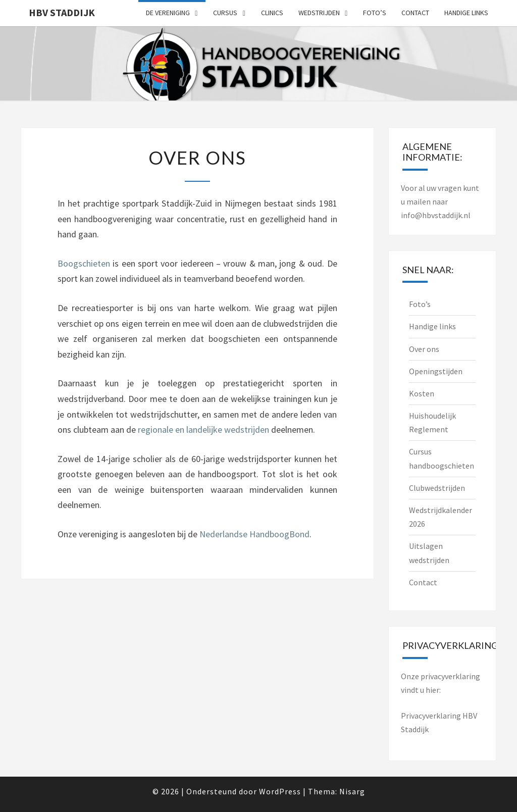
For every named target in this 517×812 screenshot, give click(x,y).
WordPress (280, 791)
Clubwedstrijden (437, 488)
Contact (415, 13)
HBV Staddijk (62, 12)
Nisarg (352, 791)
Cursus (225, 13)
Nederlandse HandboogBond (254, 534)
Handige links (466, 13)
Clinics (272, 13)
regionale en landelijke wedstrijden (203, 429)
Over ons (424, 349)
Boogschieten (84, 263)
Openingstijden (436, 371)
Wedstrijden (319, 13)
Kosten (422, 393)
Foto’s (375, 13)
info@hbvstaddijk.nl (436, 215)
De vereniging (168, 13)
